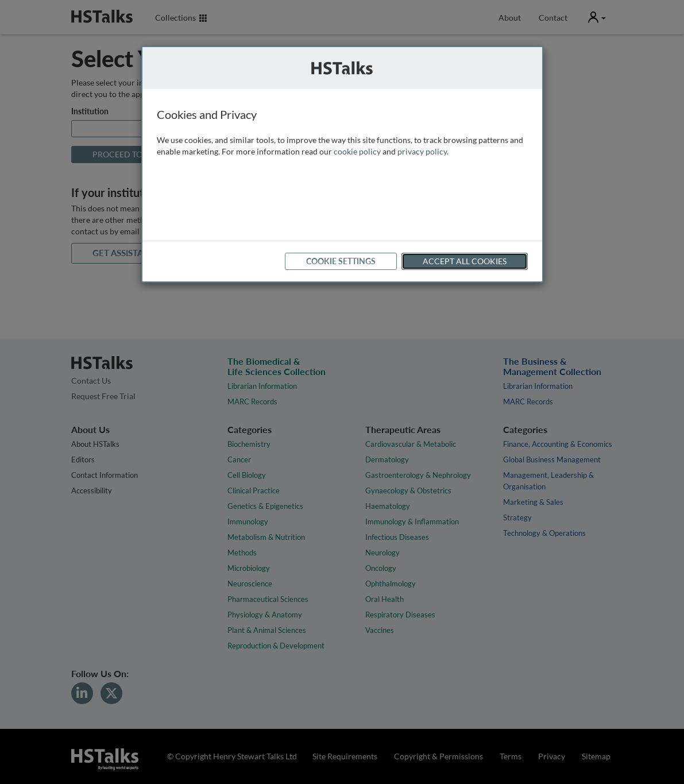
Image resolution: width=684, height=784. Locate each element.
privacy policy (422, 151)
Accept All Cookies (465, 261)
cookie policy (357, 151)
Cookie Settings (341, 261)
